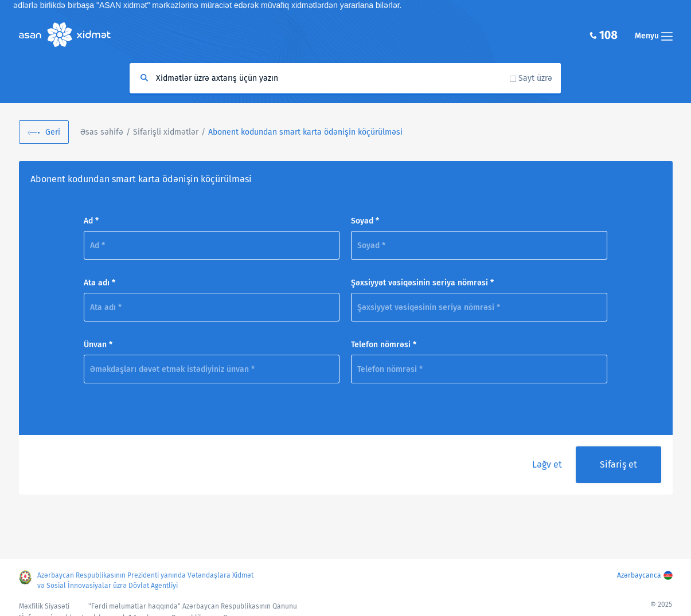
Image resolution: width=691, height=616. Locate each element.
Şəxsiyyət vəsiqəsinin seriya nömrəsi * (422, 283)
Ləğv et (547, 464)
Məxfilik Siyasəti (44, 606)
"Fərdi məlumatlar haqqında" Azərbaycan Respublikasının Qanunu (193, 606)
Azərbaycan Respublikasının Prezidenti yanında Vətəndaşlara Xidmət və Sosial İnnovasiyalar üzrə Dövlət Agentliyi (145, 580)
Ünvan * (98, 345)
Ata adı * (99, 283)
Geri (53, 132)
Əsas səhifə (102, 132)
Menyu (654, 36)
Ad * (91, 221)
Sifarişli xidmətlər (166, 132)
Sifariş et (618, 464)
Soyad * (365, 221)
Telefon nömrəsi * (384, 345)
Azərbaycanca (639, 575)
